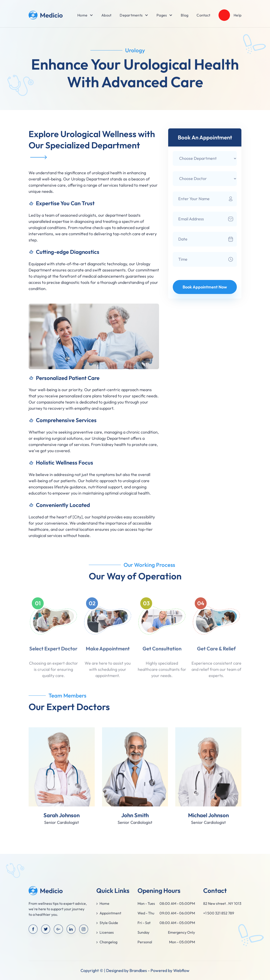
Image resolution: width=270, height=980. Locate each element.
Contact (203, 15)
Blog (185, 15)
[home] (46, 15)
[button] (82, 15)
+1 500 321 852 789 (219, 913)
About (106, 15)
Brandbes (138, 970)
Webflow (181, 970)
